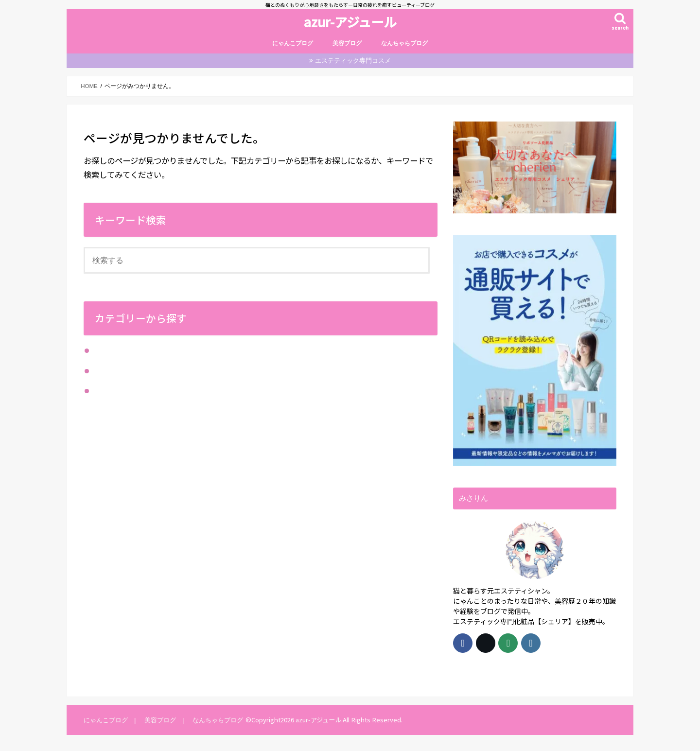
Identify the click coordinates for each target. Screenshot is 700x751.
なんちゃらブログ (404, 43)
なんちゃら (111, 351)
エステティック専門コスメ (353, 61)
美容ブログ (347, 43)
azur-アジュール (350, 22)
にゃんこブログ (293, 43)
